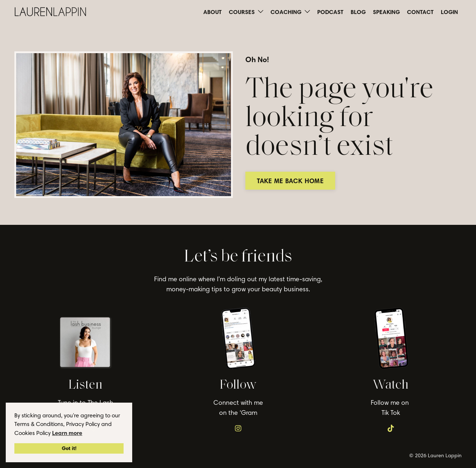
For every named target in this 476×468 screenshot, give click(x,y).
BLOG (358, 12)
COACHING (290, 12)
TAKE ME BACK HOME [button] (294, 181)
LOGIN (449, 12)
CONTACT (420, 12)
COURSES (246, 12)
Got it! (69, 448)
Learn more (67, 433)
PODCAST (330, 12)
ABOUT (212, 12)
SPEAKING (386, 12)
